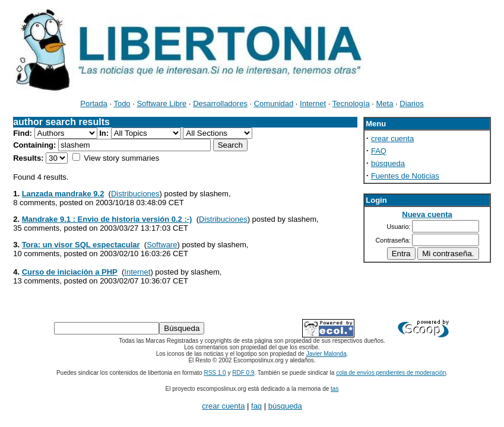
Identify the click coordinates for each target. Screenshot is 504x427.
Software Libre (161, 103)
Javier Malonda (327, 354)
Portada (94, 103)
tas (335, 389)
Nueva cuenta (427, 214)
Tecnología (351, 103)
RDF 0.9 (243, 373)
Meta (385, 103)
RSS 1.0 (215, 373)
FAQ (379, 151)
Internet (313, 103)
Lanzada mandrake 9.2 (63, 194)
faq (256, 406)
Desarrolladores (220, 103)
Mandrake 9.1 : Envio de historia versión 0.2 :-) (107, 219)
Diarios (411, 103)
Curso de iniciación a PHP (70, 272)
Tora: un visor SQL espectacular (81, 245)
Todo (122, 103)
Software (162, 245)
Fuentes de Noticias (405, 176)
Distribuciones (135, 194)
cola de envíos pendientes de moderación (391, 373)
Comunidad (274, 103)
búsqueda (388, 163)
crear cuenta (392, 138)
